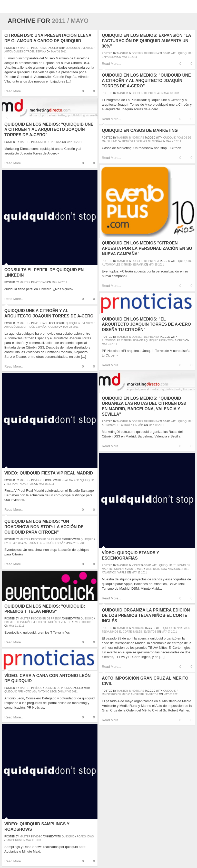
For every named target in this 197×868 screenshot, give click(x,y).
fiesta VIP (13, 484)
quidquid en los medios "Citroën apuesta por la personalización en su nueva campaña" (147, 248)
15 (46, 484)
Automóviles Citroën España (25, 52)
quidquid (72, 48)
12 (78, 543)
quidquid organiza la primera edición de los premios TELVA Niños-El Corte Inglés (146, 615)
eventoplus (13, 543)
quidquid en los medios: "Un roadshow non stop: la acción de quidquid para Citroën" (44, 527)
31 (59, 52)
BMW (164, 569)
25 (156, 265)
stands (119, 569)
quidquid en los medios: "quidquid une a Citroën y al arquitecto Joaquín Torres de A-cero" (146, 81)
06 (70, 692)
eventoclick (82, 622)
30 (171, 93)
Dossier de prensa (145, 53)
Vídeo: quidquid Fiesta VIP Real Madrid (49, 473)
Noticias (40, 48)
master (25, 48)
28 (74, 142)
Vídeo (38, 480)
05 (171, 694)
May (54, 52)
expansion (109, 57)
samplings (13, 840)
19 (156, 425)
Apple (122, 573)
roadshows (85, 837)
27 (173, 141)
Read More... (14, 91)
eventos (87, 48)
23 (71, 327)
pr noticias (27, 692)
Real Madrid (70, 480)
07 (169, 632)
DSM (156, 569)
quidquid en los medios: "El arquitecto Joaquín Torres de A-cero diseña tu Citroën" (146, 325)
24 (59, 282)
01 (33, 840)
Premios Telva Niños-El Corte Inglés (31, 622)
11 (16, 626)
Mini (148, 569)
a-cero (180, 340)
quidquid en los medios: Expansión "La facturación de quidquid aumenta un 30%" (146, 41)
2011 (64, 52)
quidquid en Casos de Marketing (140, 130)
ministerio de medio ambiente (123, 694)
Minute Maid (135, 569)
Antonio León (47, 692)
